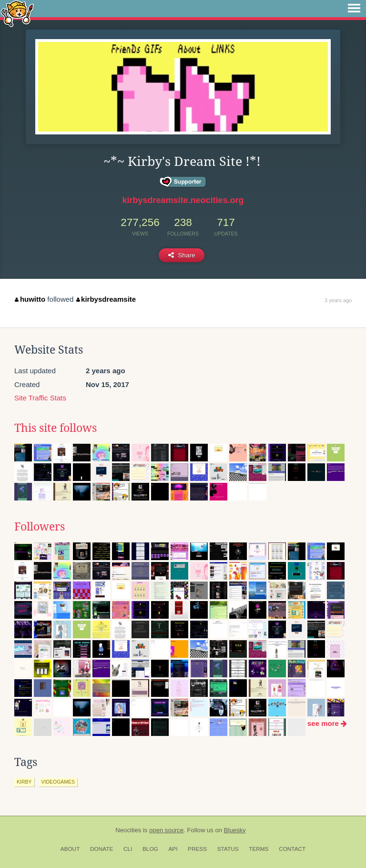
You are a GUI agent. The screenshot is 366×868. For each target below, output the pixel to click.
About (70, 849)
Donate (102, 849)
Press (197, 849)
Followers (40, 527)
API (173, 849)
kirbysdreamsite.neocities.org (183, 200)
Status (228, 849)
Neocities (128, 830)
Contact (292, 849)
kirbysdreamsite (106, 299)
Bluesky (235, 830)
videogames (58, 782)
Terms (259, 849)
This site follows (56, 428)
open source (166, 830)
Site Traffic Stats (40, 398)
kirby (24, 782)
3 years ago (338, 300)
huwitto (30, 299)
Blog (150, 849)
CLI (128, 849)
